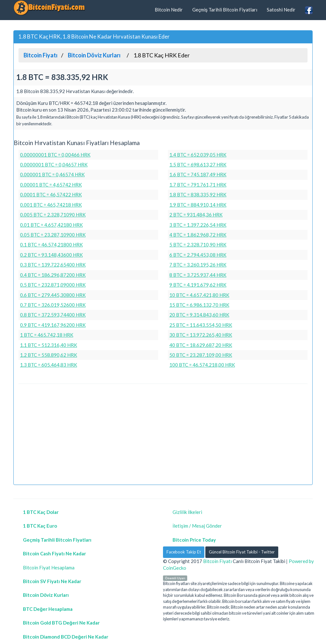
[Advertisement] (163, 435)
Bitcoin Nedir (169, 10)
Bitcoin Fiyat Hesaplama (49, 567)
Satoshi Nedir (281, 10)
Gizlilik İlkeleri (187, 512)
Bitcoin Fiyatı (217, 561)
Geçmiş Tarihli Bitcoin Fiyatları (225, 10)
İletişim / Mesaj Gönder (197, 526)
